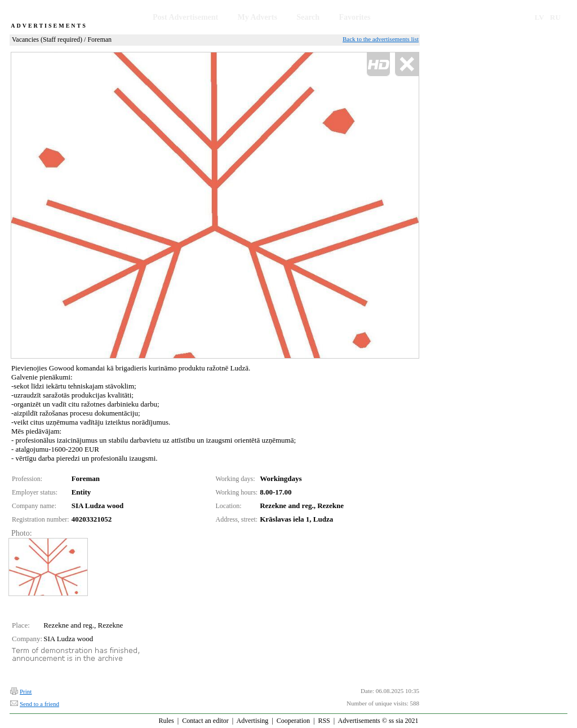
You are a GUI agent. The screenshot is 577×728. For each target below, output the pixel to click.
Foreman (99, 39)
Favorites (354, 17)
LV (540, 17)
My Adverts (258, 17)
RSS (324, 721)
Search (308, 17)
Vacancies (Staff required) (47, 39)
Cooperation (293, 721)
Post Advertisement (185, 17)
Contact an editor (205, 721)
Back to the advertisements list (381, 39)
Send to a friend (39, 704)
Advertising (253, 721)
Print (26, 691)
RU (555, 17)
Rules (166, 721)
